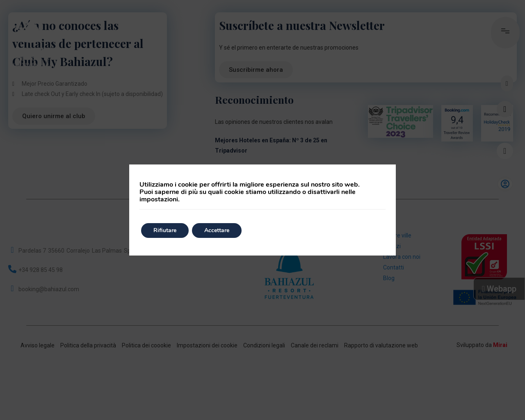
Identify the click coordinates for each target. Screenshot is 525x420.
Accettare (217, 230)
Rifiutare (165, 230)
